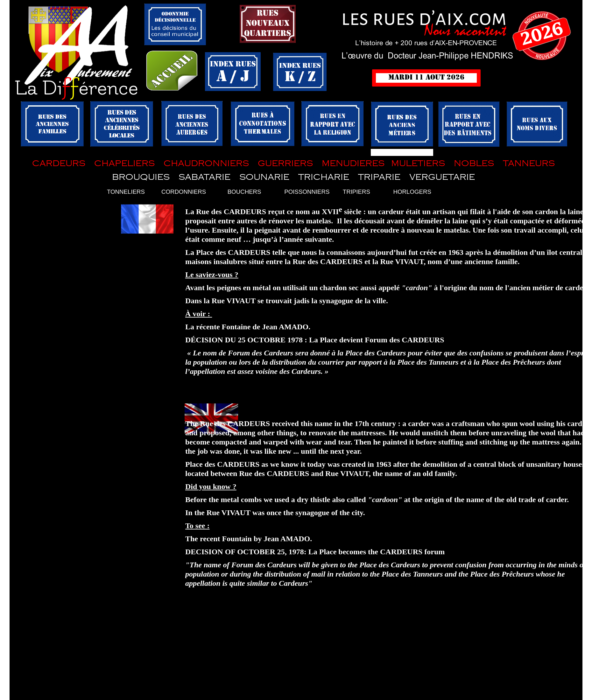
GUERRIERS (285, 163)
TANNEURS (528, 163)
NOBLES (474, 163)
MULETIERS (418, 163)
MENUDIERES (353, 163)
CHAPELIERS (124, 163)
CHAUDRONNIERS (206, 163)
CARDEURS (59, 163)
